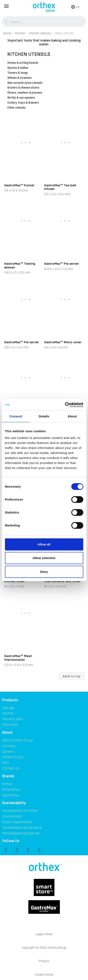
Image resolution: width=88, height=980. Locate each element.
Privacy (44, 961)
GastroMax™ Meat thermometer (18, 658)
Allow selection (44, 558)
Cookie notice (44, 974)
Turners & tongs (18, 73)
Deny (44, 572)
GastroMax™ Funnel (19, 185)
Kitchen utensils (29, 54)
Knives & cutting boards (23, 63)
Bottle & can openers (21, 98)
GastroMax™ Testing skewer (20, 265)
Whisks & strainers (20, 78)
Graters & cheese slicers (23, 88)
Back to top (72, 676)
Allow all (44, 544)
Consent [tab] (16, 416)
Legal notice (44, 934)
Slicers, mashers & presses (25, 93)
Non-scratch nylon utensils (25, 83)
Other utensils (16, 108)
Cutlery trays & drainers (23, 103)
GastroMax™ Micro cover (63, 342)
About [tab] (72, 416)
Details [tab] (44, 416)
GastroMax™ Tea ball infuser (60, 187)
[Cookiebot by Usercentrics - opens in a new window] (65, 405)
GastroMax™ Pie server (62, 263)
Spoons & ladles (18, 68)
